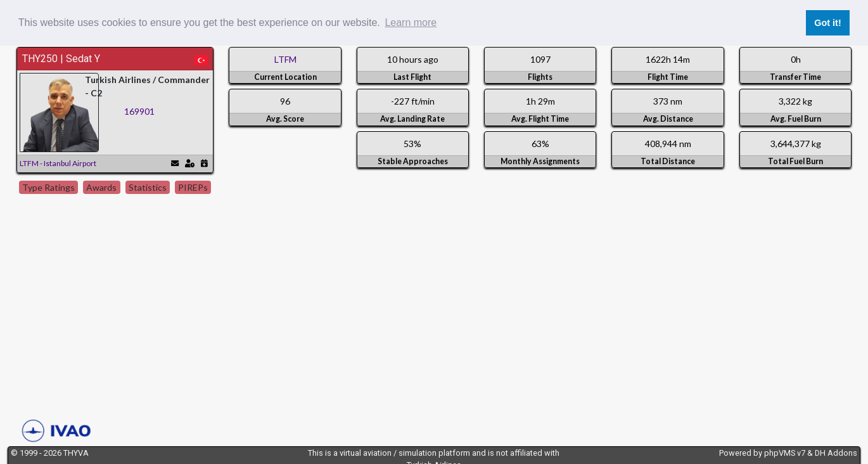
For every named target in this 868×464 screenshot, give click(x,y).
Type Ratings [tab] (48, 187)
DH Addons (836, 453)
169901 (139, 111)
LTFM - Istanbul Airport (58, 163)
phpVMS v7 (785, 453)
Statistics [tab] (148, 187)
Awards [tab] (101, 187)
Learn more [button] (411, 23)
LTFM (285, 59)
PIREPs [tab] (193, 187)
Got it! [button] (827, 23)
